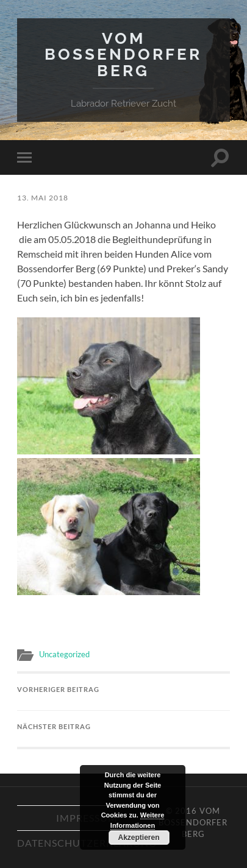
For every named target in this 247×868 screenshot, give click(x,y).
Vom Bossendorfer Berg (123, 54)
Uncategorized (64, 654)
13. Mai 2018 (43, 198)
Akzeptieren (138, 838)
